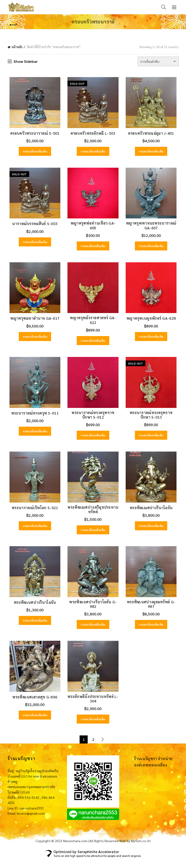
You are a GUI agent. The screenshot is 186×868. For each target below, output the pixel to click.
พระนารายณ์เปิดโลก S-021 (34, 514)
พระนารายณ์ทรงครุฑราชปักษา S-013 (152, 420)
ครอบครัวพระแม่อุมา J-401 (152, 134)
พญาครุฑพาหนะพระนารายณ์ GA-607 (153, 228)
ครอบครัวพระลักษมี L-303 (93, 134)
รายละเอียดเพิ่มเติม (34, 152)
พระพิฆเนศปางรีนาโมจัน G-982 (93, 612)
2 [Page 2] (93, 748)
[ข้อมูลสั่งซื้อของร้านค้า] (158, 61)
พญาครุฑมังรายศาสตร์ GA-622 (93, 324)
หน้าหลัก (17, 47)
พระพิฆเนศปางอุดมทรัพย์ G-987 (152, 612)
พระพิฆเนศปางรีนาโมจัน (34, 610)
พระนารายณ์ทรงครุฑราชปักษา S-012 (93, 420)
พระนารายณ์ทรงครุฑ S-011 (33, 418)
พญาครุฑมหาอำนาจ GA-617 (34, 322)
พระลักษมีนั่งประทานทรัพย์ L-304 (93, 707)
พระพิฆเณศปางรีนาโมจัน (152, 514)
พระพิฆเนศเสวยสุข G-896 (34, 706)
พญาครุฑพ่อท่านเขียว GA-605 (93, 226)
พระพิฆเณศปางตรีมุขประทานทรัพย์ (93, 516)
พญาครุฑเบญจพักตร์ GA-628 (152, 322)
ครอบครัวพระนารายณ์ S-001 (34, 134)
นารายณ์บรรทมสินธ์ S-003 (34, 226)
